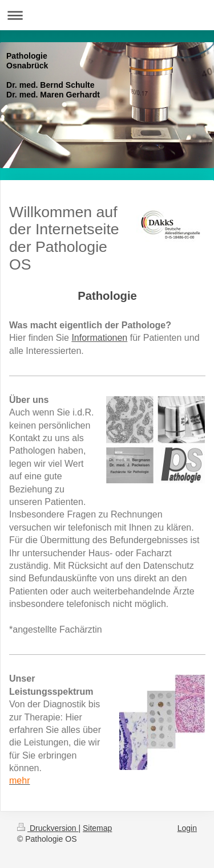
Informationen (99, 338)
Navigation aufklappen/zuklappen (107, 15)
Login (187, 828)
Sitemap (97, 828)
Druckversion (48, 828)
